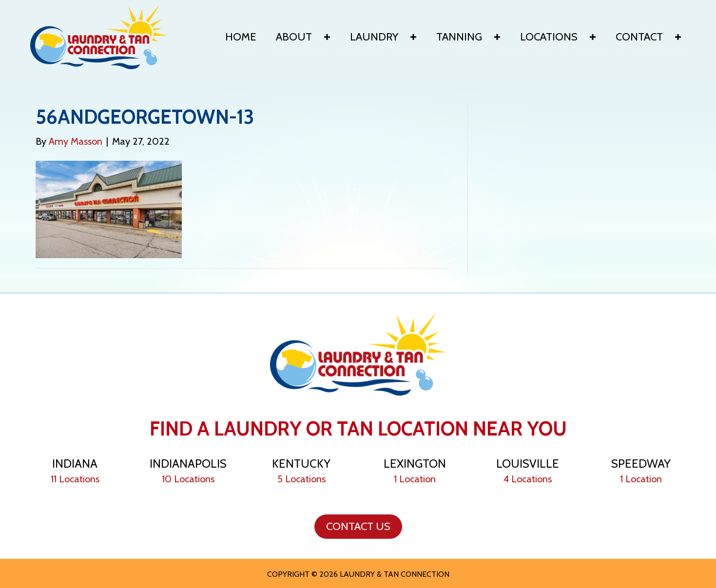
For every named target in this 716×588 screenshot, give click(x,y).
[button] (327, 37)
